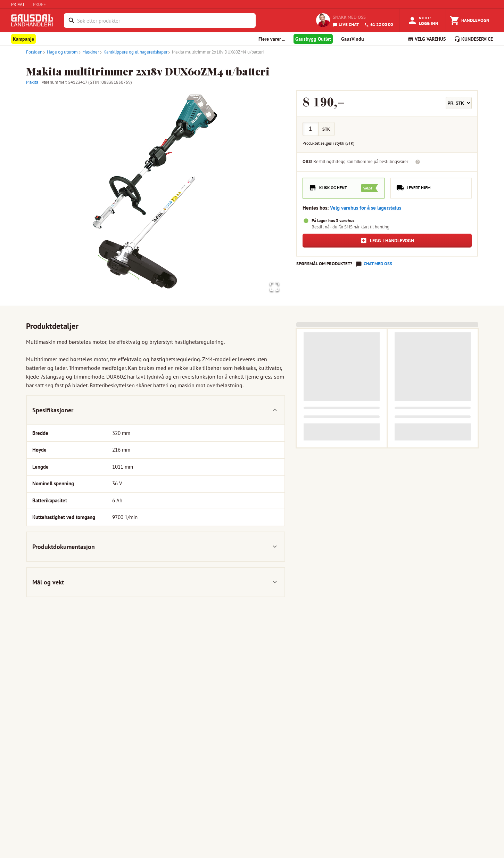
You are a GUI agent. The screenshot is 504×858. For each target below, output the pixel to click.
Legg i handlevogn (387, 241)
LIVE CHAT (346, 25)
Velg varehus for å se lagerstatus (366, 208)
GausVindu (353, 39)
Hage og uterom (60, 52)
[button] (156, 194)
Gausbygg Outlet (313, 39)
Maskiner (88, 52)
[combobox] (165, 21)
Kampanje (23, 39)
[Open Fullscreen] (273, 286)
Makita (32, 82)
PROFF (39, 4)
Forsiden (34, 52)
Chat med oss (378, 264)
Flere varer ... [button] (272, 39)
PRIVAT (18, 4)
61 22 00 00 (379, 25)
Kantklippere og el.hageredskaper (133, 52)
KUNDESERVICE (473, 39)
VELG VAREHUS (427, 39)
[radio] (344, 188)
